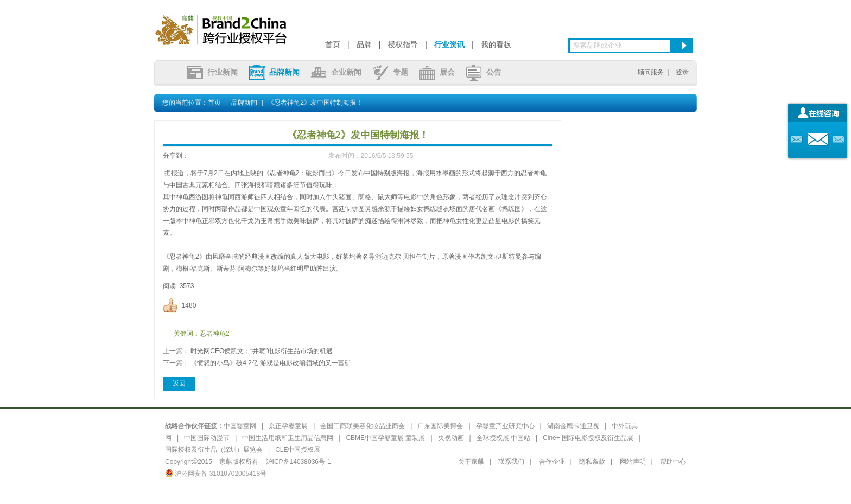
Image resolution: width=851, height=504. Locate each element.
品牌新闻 (274, 72)
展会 (437, 72)
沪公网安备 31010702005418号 (216, 474)
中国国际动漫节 (207, 438)
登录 (682, 72)
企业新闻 (336, 72)
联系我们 (511, 462)
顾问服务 (651, 72)
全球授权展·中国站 (503, 438)
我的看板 (496, 44)
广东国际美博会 (440, 426)
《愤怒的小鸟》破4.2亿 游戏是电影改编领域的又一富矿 (271, 363)
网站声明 (633, 462)
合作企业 (552, 462)
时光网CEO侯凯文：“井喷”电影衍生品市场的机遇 (262, 351)
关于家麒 (471, 462)
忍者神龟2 (215, 334)
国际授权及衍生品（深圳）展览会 (214, 450)
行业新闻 (212, 72)
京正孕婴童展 (288, 426)
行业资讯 (449, 44)
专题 (390, 72)
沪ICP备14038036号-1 (299, 462)
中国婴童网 (240, 426)
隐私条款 (592, 462)
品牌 (364, 44)
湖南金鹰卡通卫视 (573, 426)
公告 (484, 72)
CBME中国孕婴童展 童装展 (385, 438)
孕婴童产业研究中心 (505, 426)
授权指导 (403, 44)
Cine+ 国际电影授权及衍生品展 (588, 438)
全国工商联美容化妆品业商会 (363, 426)
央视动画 (451, 438)
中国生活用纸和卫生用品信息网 (288, 438)
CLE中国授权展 (298, 450)
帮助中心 (673, 462)
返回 (179, 384)
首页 (333, 44)
